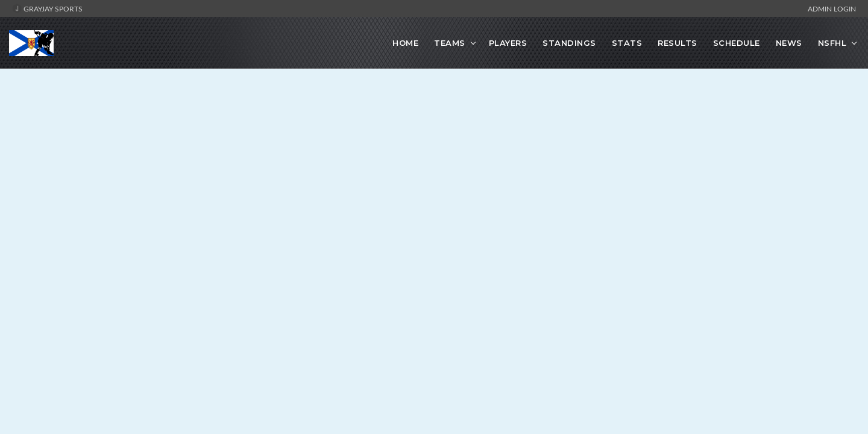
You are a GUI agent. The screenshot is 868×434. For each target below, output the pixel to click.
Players (508, 43)
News (789, 43)
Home (405, 43)
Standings (569, 43)
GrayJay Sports (47, 8)
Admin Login (832, 8)
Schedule (737, 43)
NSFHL (832, 43)
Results (678, 43)
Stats (627, 43)
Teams (450, 43)
